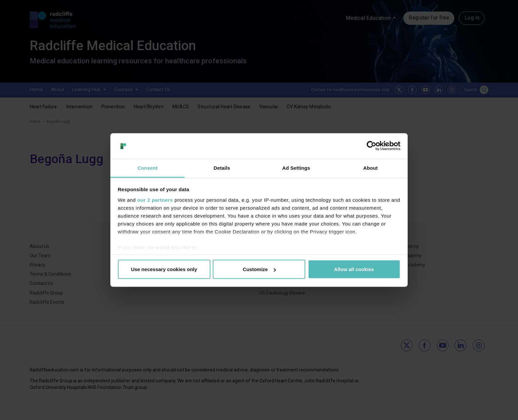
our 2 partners (155, 200)
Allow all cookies (354, 269)
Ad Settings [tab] (296, 168)
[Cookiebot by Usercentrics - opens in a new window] (371, 146)
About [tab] (371, 168)
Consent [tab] (148, 168)
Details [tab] (222, 168)
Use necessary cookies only (164, 269)
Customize (259, 269)
